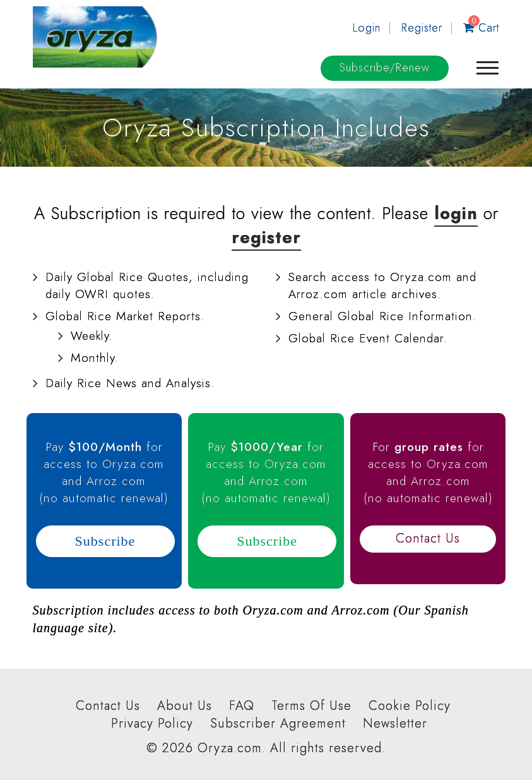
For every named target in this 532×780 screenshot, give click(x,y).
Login (367, 28)
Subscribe (385, 68)
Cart (481, 28)
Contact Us (108, 706)
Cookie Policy (410, 706)
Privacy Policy (152, 724)
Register (422, 28)
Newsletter (395, 724)
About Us (185, 706)
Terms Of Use (311, 706)
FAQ (242, 706)
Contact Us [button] (428, 538)
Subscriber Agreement (278, 724)
